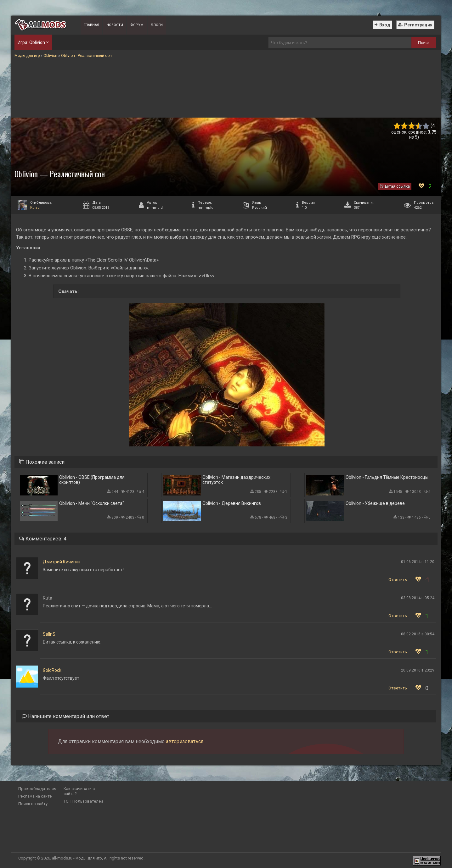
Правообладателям (37, 789)
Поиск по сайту (33, 804)
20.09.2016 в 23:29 (418, 670)
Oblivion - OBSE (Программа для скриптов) (92, 480)
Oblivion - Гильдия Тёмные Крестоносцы (387, 477)
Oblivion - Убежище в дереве (375, 503)
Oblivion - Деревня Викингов (232, 503)
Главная (91, 25)
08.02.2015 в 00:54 (418, 634)
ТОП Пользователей (83, 801)
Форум (137, 25)
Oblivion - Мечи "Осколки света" (92, 503)
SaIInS (49, 634)
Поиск (424, 43)
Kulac (35, 208)
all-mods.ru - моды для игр (77, 858)
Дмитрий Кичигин (62, 562)
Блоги (157, 25)
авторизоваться (185, 741)
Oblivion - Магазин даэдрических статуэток (236, 480)
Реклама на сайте (35, 796)
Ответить (398, 580)
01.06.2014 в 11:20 (418, 562)
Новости (115, 25)
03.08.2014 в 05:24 (418, 598)
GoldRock (52, 670)
